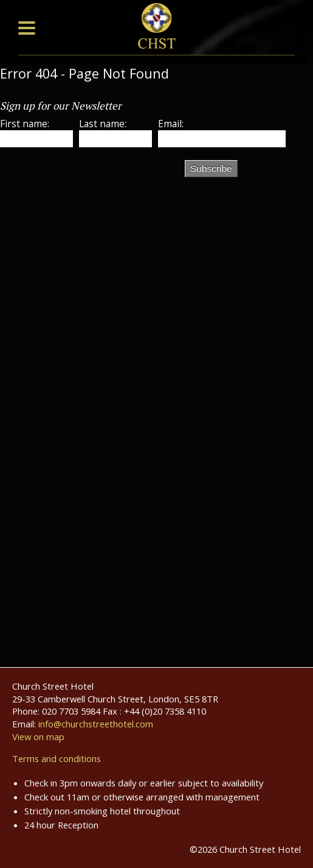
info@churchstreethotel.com (96, 724)
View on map (38, 737)
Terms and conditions (57, 758)
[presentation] (92, 180)
